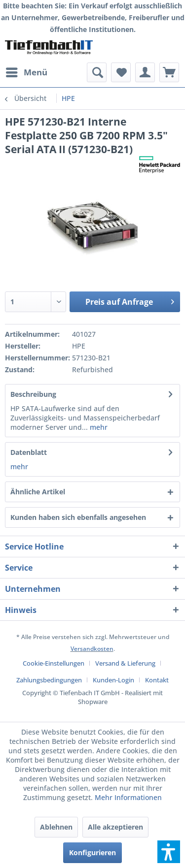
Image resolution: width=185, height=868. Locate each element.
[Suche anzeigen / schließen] (97, 72)
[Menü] (26, 72)
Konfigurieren (92, 852)
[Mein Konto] (145, 72)
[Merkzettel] (121, 72)
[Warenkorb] (169, 72)
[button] (169, 852)
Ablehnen (56, 827)
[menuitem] (26, 72)
